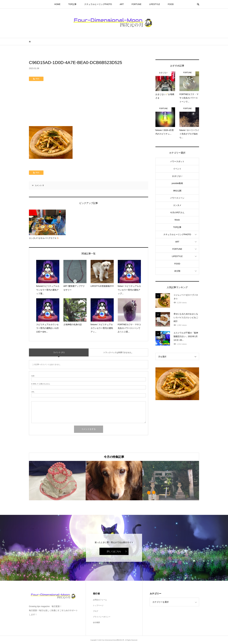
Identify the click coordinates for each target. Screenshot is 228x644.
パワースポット (177, 161)
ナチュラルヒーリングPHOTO (98, 4)
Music (177, 220)
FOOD (171, 4)
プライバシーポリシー (102, 617)
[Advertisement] (89, 104)
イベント (177, 169)
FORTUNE (136, 4)
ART (122, 4)
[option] (57, 481)
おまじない (177, 176)
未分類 (177, 271)
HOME (57, 4)
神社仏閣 (177, 191)
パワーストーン (177, 198)
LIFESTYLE (155, 4)
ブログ (96, 611)
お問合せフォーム (100, 600)
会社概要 (96, 622)
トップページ (98, 605)
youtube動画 (177, 183)
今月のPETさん (177, 212)
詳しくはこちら (114, 551)
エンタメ (177, 205)
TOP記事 (72, 4)
